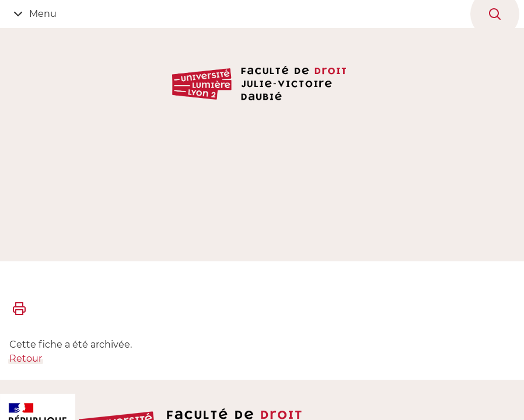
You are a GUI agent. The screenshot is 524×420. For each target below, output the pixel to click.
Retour (26, 358)
